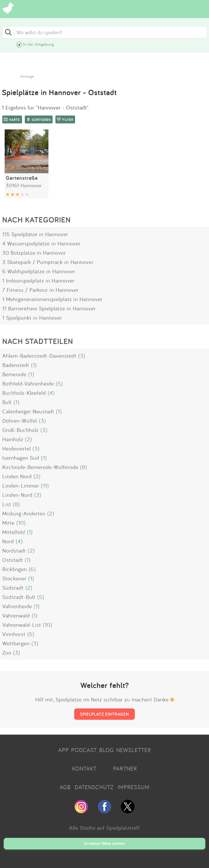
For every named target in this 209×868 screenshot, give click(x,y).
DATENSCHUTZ (94, 787)
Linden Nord (17, 476)
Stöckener (14, 578)
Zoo (7, 653)
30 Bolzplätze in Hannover (34, 253)
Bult (7, 402)
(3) (82, 356)
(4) (51, 393)
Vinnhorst (14, 634)
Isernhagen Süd (21, 458)
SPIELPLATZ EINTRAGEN (104, 714)
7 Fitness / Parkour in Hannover (40, 290)
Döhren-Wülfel (20, 421)
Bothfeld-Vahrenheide (28, 383)
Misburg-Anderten (24, 513)
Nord (8, 541)
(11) (45, 485)
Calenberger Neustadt (28, 411)
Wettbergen (16, 643)
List (7, 504)
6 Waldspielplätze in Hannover (39, 271)
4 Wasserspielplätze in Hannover (41, 243)
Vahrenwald (16, 615)
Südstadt (13, 588)
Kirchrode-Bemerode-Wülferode (40, 467)
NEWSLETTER (134, 750)
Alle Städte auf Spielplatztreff (104, 828)
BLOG (107, 750)
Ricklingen (15, 569)
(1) (34, 365)
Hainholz (13, 439)
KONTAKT (84, 768)
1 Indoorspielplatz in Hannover (38, 280)
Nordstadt (14, 550)
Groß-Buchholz (21, 430)
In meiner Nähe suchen (104, 844)
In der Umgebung (39, 44)
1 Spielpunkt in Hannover (32, 318)
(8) (84, 467)
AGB (65, 787)
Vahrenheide (17, 606)
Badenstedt (16, 365)
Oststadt (13, 560)
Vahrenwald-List (22, 625)
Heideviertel (17, 448)
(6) (32, 569)
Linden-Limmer (21, 485)
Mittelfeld (14, 532)
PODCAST (84, 750)
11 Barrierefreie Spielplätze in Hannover (49, 308)
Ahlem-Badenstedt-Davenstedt (39, 356)
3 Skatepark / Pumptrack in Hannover (48, 262)
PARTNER (125, 768)
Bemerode (14, 374)
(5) (59, 383)
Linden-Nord (17, 495)
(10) (21, 523)
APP (63, 750)
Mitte (8, 523)
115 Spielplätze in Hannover (35, 234)
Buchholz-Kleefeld (24, 393)
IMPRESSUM (133, 787)
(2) (28, 439)
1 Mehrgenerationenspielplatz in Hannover (52, 299)
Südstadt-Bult (19, 597)
